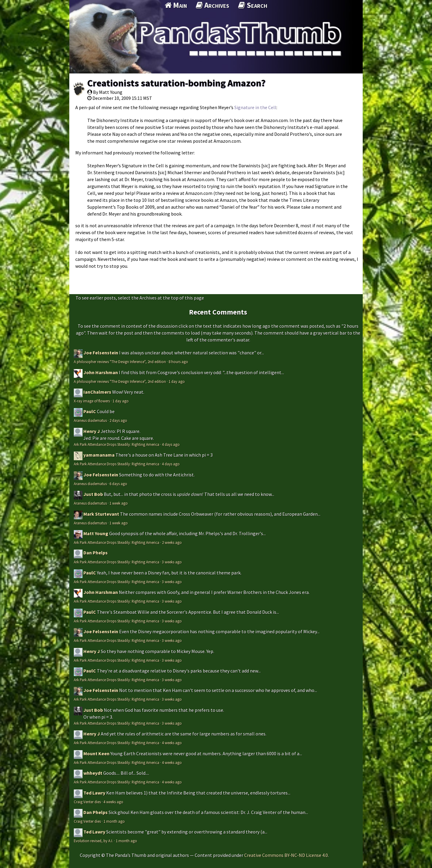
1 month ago (114, 821)
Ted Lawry (94, 793)
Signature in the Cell (255, 107)
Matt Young (96, 533)
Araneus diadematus (90, 420)
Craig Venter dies (87, 802)
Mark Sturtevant (101, 514)
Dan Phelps (96, 553)
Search (253, 5)
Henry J (92, 431)
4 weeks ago (172, 743)
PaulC (90, 411)
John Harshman (101, 372)
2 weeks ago (172, 542)
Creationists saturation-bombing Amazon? (176, 83)
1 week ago (119, 503)
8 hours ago (178, 362)
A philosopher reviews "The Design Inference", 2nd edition (120, 362)
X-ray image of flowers (92, 401)
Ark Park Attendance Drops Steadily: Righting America (117, 444)
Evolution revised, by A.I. (93, 841)
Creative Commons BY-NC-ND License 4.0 (286, 855)
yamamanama (99, 455)
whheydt (93, 773)
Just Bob (93, 494)
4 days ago (171, 444)
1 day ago (177, 381)
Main (176, 5)
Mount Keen (96, 753)
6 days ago (118, 484)
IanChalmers (97, 392)
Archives (213, 5)
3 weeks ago (172, 562)
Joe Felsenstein (101, 353)
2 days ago (118, 420)
